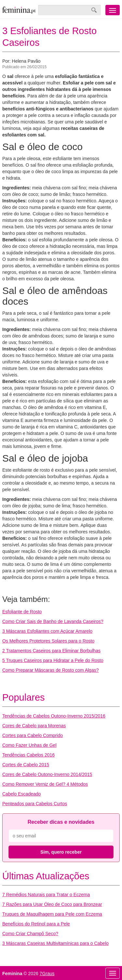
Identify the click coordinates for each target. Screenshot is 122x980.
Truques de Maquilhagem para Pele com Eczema (52, 914)
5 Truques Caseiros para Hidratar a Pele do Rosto (53, 660)
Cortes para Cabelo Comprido (33, 735)
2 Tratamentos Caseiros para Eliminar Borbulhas (51, 651)
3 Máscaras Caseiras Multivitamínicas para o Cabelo (55, 943)
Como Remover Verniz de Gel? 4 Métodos (45, 784)
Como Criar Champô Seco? (30, 934)
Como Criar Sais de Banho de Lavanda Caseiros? (53, 621)
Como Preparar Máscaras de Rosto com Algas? (50, 670)
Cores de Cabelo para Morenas (34, 726)
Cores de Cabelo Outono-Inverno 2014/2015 (47, 774)
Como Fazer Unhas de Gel (29, 745)
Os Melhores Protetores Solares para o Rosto (48, 641)
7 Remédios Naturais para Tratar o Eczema (46, 895)
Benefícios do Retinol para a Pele (36, 924)
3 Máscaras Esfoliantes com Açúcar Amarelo (47, 631)
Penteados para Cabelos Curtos (35, 804)
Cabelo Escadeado (21, 794)
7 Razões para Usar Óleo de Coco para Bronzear (52, 904)
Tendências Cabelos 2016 (28, 755)
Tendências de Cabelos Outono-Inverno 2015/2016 (54, 716)
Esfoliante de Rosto (22, 612)
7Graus (47, 974)
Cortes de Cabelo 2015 (26, 765)
